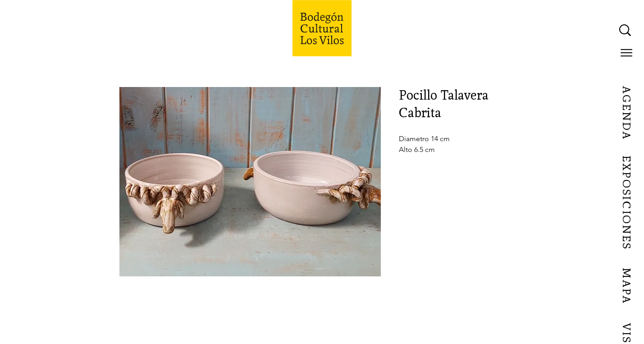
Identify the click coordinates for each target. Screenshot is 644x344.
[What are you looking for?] (534, 30)
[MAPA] (626, 286)
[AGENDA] (626, 113)
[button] (626, 53)
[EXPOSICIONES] (626, 203)
